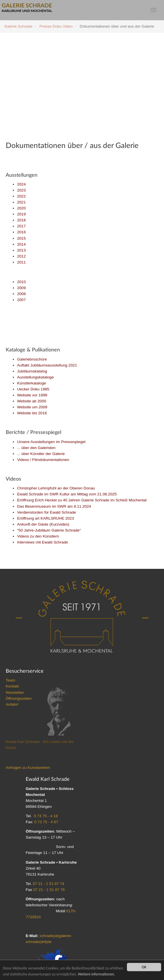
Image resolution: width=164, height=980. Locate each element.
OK (144, 967)
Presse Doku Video (56, 26)
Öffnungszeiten (19, 698)
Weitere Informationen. (96, 974)
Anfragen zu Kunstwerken (28, 768)
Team (10, 680)
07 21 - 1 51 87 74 (48, 884)
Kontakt (12, 686)
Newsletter (15, 692)
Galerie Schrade (18, 26)
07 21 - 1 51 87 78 (49, 890)
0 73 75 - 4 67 (46, 822)
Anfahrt (12, 704)
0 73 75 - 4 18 (46, 816)
